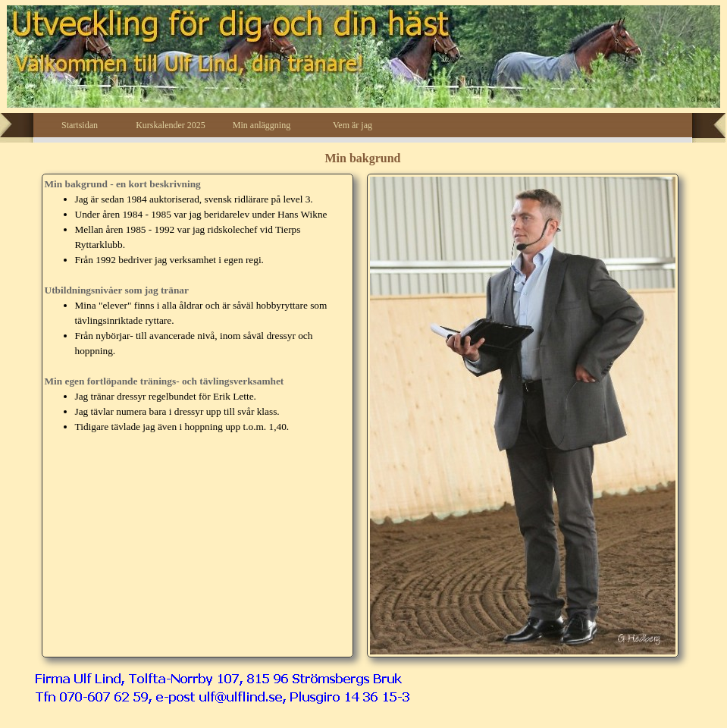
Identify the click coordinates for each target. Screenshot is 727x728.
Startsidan (80, 125)
